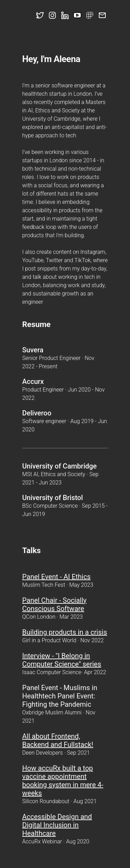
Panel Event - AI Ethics (56, 577)
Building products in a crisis (65, 632)
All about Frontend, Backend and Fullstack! (58, 740)
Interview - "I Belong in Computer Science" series (62, 660)
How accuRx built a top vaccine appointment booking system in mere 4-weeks (63, 781)
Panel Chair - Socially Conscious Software (54, 604)
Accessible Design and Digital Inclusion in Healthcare (57, 825)
